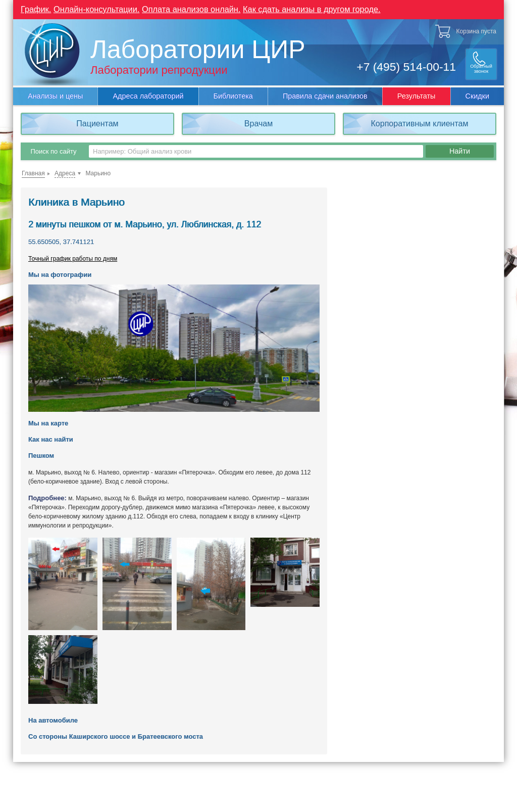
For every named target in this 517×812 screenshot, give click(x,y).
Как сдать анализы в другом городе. (322, 9)
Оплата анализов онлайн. (197, 9)
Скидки (477, 95)
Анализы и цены (55, 95)
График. (36, 9)
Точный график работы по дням (73, 258)
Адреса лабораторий (148, 95)
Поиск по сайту (53, 151)
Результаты (417, 95)
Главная (33, 173)
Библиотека (233, 95)
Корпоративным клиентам (420, 123)
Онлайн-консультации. (99, 9)
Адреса (65, 173)
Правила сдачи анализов (325, 95)
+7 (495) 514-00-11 (400, 66)
